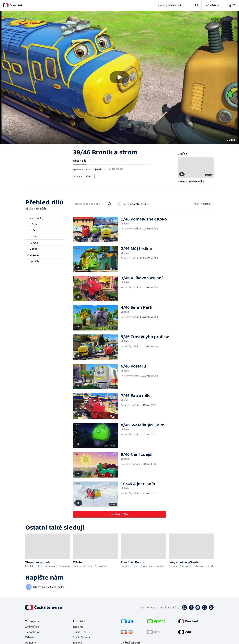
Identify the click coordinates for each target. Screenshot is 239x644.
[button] (119, 77)
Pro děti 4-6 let (92, 176)
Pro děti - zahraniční (136, 176)
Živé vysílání (32, 627)
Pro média (79, 621)
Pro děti (78, 176)
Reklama (78, 627)
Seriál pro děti (155, 176)
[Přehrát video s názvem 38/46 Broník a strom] (119, 77)
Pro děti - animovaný (113, 176)
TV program (32, 621)
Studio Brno (80, 632)
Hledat (196, 7)
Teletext (30, 637)
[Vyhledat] (110, 204)
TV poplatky (32, 632)
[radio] (45, 218)
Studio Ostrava (81, 637)
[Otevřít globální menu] (231, 5)
